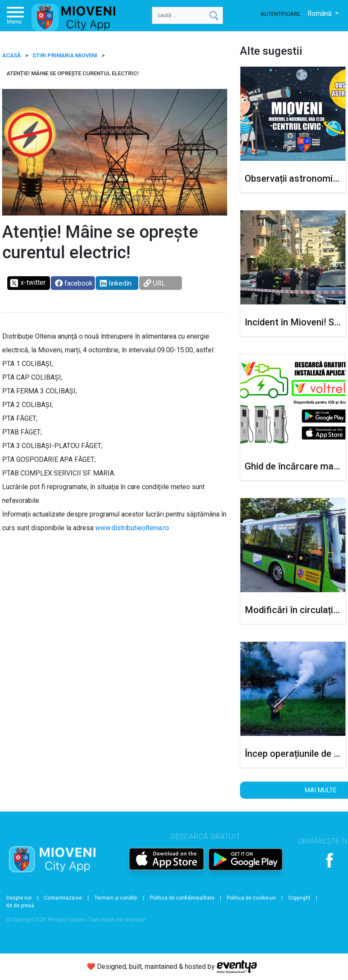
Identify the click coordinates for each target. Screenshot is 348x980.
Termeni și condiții (116, 898)
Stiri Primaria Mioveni (65, 55)
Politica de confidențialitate (182, 898)
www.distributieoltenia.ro (132, 528)
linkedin (116, 283)
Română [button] (320, 13)
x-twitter (28, 283)
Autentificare (280, 14)
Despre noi (19, 898)
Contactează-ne (63, 898)
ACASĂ (12, 55)
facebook (74, 283)
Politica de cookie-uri (251, 898)
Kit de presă (20, 906)
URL (154, 283)
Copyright (299, 898)
